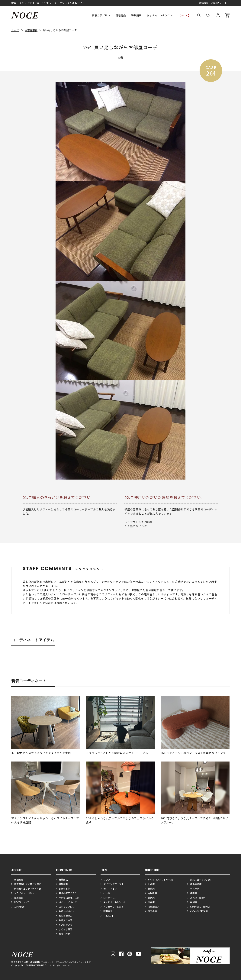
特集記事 (136, 15)
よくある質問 (66, 929)
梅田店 (194, 893)
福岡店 (194, 902)
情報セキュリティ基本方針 (28, 889)
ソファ (107, 880)
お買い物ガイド (67, 911)
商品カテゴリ (100, 15)
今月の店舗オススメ (69, 898)
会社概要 (19, 880)
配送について (66, 925)
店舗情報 (204, 3)
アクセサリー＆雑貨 (113, 907)
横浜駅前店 (196, 884)
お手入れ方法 (66, 920)
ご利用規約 (20, 907)
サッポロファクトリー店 (160, 880)
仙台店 (151, 884)
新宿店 (151, 898)
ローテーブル (110, 898)
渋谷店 (151, 902)
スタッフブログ (67, 907)
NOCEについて (22, 902)
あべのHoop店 (198, 898)
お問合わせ (64, 934)
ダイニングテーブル (113, 884)
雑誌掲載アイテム (68, 893)
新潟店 (151, 889)
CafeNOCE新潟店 (199, 911)
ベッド (107, 893)
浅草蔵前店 (153, 907)
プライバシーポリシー (25, 893)
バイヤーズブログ (68, 902)
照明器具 (108, 911)
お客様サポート (219, 3)
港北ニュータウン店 (200, 880)
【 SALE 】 (184, 15)
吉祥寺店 (152, 893)
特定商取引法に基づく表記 (28, 884)
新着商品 (121, 15)
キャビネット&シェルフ (116, 902)
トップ (15, 30)
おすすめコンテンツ (158, 15)
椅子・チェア (110, 889)
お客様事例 (31, 30)
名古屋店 (195, 889)
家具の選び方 (66, 916)
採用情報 (19, 898)
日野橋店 (152, 911)
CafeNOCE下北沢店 (200, 907)
